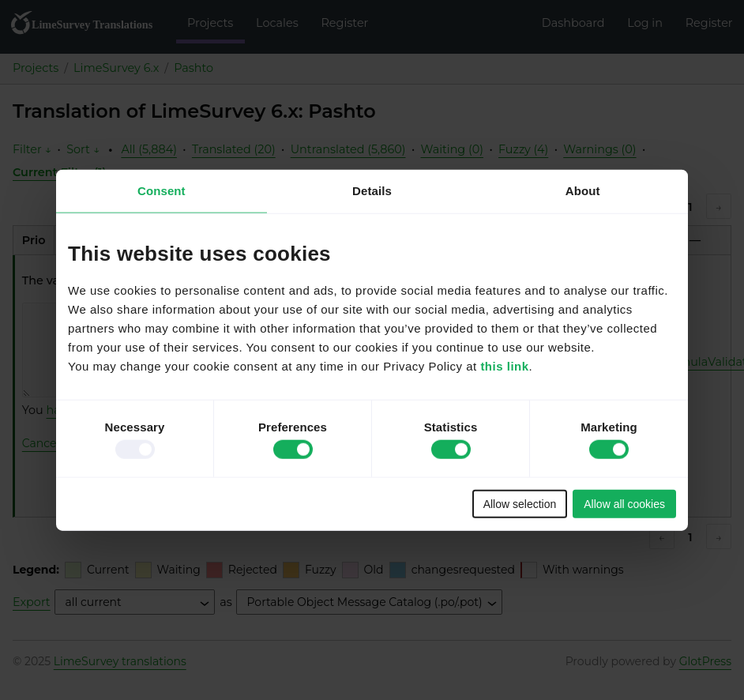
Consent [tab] (162, 191)
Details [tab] (372, 191)
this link (504, 365)
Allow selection (520, 503)
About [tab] (583, 191)
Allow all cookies (624, 503)
